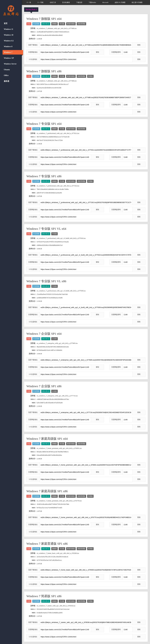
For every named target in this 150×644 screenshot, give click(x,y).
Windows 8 (8, 47)
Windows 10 (9, 35)
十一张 (29, 2)
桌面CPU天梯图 (120, 2)
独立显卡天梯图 (137, 2)
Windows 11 (9, 29)
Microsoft (105, 2)
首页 (6, 23)
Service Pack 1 (31, 10)
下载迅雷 (79, 2)
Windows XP (9, 58)
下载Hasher (92, 2)
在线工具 (53, 2)
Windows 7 (8, 52)
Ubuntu (7, 70)
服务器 (7, 81)
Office (6, 75)
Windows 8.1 (9, 41)
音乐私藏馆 (66, 2)
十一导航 (40, 2)
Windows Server (10, 64)
